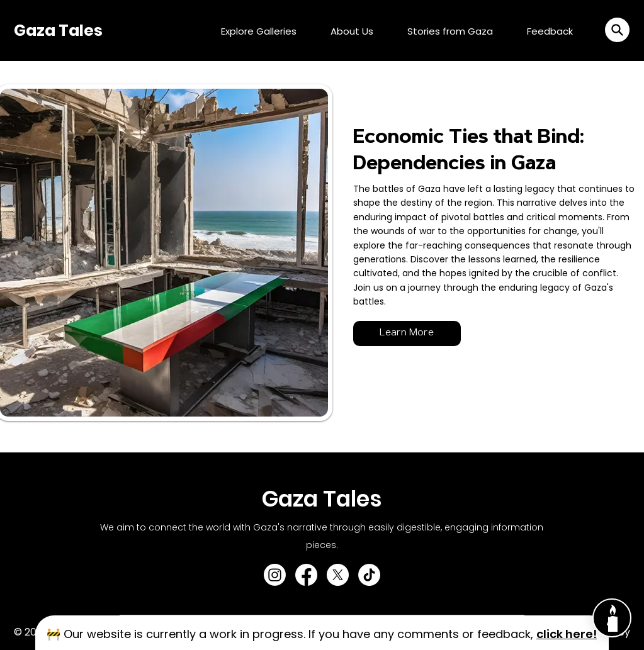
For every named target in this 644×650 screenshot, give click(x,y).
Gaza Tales (58, 31)
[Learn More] (407, 333)
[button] (617, 30)
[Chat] (612, 618)
